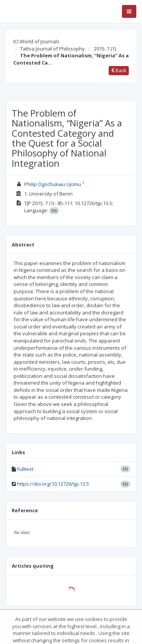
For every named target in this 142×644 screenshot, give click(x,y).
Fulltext (25, 469)
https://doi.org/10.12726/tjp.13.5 (53, 484)
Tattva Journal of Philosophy (52, 49)
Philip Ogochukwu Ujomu (53, 184)
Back (119, 70)
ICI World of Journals (36, 41)
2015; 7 (105, 49)
